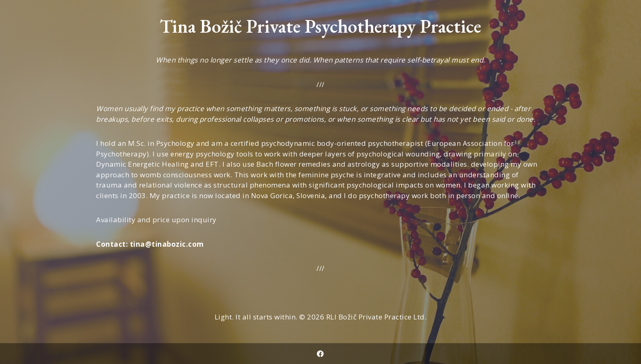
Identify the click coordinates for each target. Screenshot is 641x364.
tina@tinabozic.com (167, 244)
